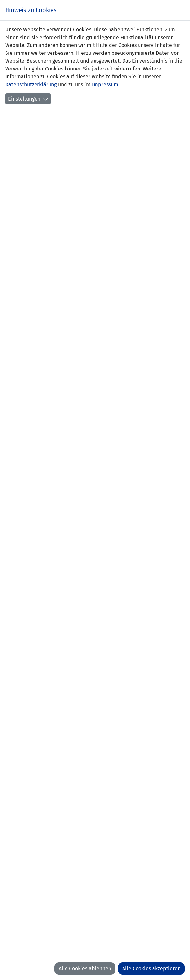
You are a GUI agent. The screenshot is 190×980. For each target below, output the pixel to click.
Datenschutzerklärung (31, 84)
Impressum (105, 84)
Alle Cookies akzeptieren (151, 968)
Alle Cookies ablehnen (85, 968)
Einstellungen (24, 99)
